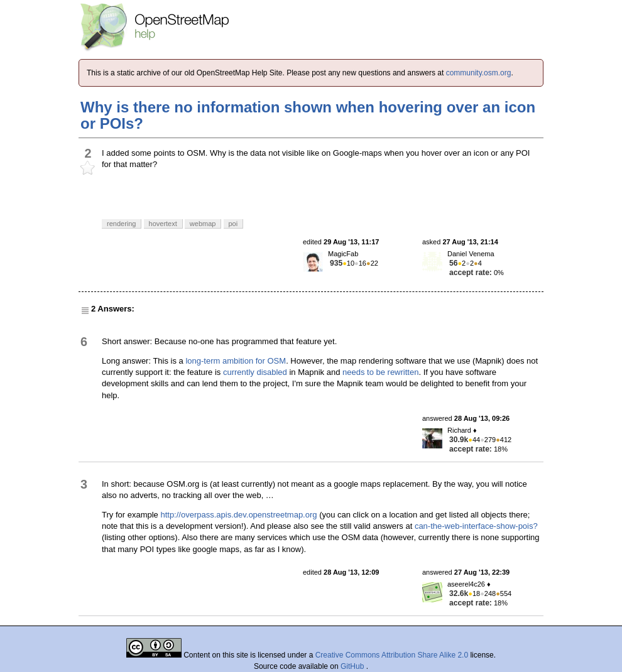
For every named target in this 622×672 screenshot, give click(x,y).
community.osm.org (479, 73)
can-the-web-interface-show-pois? (476, 526)
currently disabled (255, 372)
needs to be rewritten (380, 372)
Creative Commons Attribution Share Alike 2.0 (392, 655)
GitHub (353, 666)
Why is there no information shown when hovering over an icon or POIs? (308, 115)
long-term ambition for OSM (236, 361)
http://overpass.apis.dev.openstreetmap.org (238, 515)
